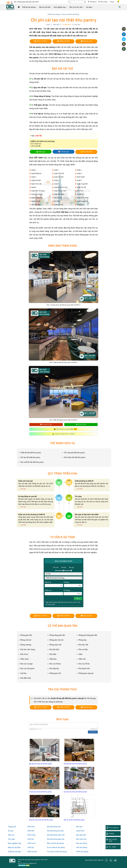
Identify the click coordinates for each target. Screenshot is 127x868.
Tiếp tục (78, 598)
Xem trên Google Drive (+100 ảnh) (65, 434)
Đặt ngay (42, 152)
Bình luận (56, 25)
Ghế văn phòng (82, 847)
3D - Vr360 (112, 847)
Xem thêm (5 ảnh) (46, 424)
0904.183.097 (63, 41)
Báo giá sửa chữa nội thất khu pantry (40, 764)
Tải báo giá (65, 152)
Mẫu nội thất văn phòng (63, 429)
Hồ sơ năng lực (114, 828)
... (19, 489)
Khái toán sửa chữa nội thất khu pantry (41, 820)
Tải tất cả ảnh (81, 424)
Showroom (92, 2)
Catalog (111, 834)
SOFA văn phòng (82, 852)
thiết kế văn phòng (58, 847)
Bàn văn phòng (82, 843)
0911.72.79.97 (41, 41)
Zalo (124, 39)
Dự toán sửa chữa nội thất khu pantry (75, 792)
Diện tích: (54, 584)
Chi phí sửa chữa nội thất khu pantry (40, 792)
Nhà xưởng (103, 2)
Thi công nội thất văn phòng (57, 852)
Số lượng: (73, 592)
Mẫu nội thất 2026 (113, 840)
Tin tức (112, 2)
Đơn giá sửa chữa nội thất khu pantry (75, 764)
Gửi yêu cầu (86, 41)
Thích (48, 25)
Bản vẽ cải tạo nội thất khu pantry (74, 820)
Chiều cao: (54, 592)
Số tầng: (73, 584)
